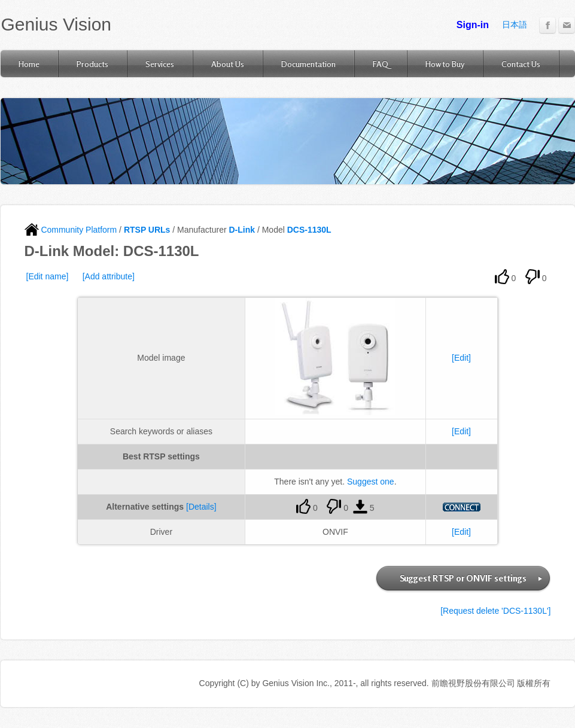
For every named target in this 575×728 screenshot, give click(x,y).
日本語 (515, 25)
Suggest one (371, 482)
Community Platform (71, 230)
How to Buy (445, 64)
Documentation (308, 64)
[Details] (201, 507)
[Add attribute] (109, 276)
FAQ (381, 64)
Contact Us (521, 64)
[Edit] (461, 358)
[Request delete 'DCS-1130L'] (495, 611)
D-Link (242, 230)
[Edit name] (48, 276)
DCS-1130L (309, 230)
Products (92, 64)
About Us (228, 64)
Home (29, 64)
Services (160, 64)
